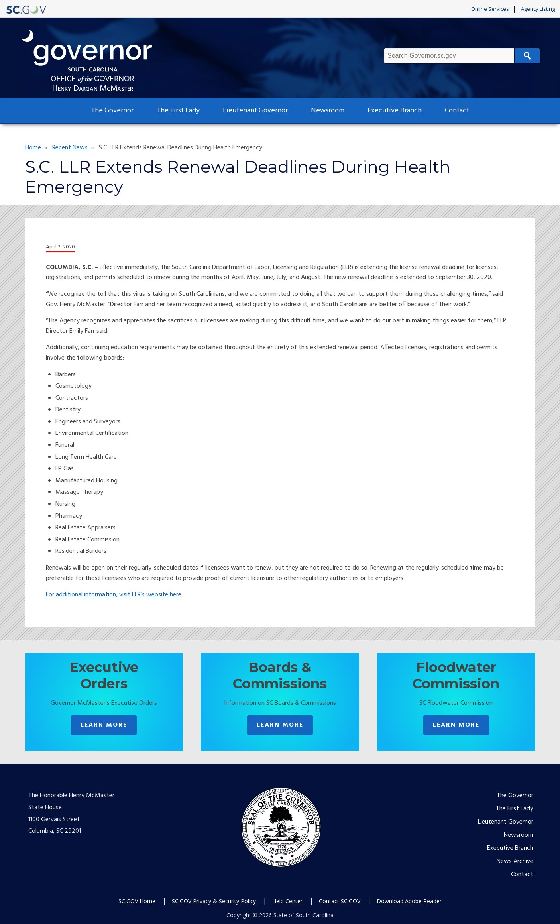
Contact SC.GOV (340, 901)
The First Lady (178, 111)
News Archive (515, 861)
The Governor (112, 111)
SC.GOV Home (137, 901)
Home (33, 148)
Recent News (70, 148)
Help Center (287, 901)
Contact (457, 111)
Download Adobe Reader (409, 901)
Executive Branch (395, 111)
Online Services (490, 9)
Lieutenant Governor (255, 111)
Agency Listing (538, 9)
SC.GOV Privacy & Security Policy (214, 901)
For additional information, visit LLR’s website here (114, 595)
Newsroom (328, 111)
